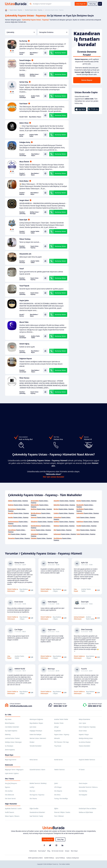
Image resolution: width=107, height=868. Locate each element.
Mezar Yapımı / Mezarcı (12, 816)
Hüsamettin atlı (25, 254)
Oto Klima (57, 795)
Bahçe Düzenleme (84, 719)
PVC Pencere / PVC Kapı (62, 742)
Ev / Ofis (8, 715)
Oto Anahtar (9, 791)
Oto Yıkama (33, 799)
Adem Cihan (24, 123)
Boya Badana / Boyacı (34, 53)
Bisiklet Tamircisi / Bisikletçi (38, 783)
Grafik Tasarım (10, 812)
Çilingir (56, 727)
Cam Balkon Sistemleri (12, 727)
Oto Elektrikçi (83, 791)
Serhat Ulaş (24, 82)
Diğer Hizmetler (11, 804)
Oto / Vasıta (10, 779)
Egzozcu (8, 787)
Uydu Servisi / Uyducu (12, 773)
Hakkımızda (33, 851)
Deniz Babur (24, 181)
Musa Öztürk (24, 162)
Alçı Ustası (8, 719)
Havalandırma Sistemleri (37, 812)
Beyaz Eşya (9, 755)
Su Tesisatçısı (9, 746)
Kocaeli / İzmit (24, 117)
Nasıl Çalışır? (42, 851)
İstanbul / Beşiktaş (22, 194)
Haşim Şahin (24, 300)
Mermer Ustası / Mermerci (38, 738)
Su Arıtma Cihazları (85, 742)
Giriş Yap (93, 4)
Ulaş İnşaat (76, 590)
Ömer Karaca (24, 378)
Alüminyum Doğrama (36, 719)
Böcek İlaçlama (10, 723)
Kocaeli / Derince (22, 315)
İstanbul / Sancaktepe (23, 155)
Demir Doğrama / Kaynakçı (87, 727)
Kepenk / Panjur (84, 734)
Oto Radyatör (83, 795)
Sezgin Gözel (24, 200)
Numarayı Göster (60, 53)
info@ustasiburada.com (21, 706)
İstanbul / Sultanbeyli (23, 97)
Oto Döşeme (58, 791)
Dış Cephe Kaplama (11, 731)
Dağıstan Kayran (26, 359)
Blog (49, 851)
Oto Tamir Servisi (10, 799)
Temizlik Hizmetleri (36, 746)
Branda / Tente (59, 723)
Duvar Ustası (83, 731)
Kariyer (67, 851)
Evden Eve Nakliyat (36, 734)
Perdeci (32, 742)
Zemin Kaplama (10, 750)
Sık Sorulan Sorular (58, 851)
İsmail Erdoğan (25, 60)
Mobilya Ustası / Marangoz (34, 75)
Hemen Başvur (87, 80)
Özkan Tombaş (25, 239)
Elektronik (9, 765)
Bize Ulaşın (74, 851)
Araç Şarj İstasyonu (11, 783)
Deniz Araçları (83, 783)
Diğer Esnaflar (34, 808)
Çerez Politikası (60, 858)
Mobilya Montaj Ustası (86, 738)
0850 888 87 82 (95, 706)
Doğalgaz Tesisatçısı (36, 731)
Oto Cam (32, 791)
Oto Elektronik (10, 795)
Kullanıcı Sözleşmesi (73, 858)
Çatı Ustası (33, 727)
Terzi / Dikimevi (59, 816)
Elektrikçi (8, 734)
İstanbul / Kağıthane (22, 174)
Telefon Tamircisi (59, 770)
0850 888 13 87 (60, 706)
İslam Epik (23, 220)
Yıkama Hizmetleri (85, 746)
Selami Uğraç (24, 344)
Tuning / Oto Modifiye (61, 799)
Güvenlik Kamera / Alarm (37, 770)
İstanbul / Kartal (22, 53)
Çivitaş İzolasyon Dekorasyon (79, 618)
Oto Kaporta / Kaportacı (37, 795)
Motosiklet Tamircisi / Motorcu (88, 787)
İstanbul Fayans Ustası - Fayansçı (34, 10)
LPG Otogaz (58, 787)
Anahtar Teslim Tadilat (35, 97)
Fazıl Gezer (24, 104)
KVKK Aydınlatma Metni (35, 858)
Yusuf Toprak (24, 286)
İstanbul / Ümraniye (22, 75)
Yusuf (22, 269)
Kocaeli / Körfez (22, 135)
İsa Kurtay (23, 41)
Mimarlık (57, 738)
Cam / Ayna (82, 723)
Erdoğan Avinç (25, 142)
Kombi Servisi (59, 760)
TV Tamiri (82, 770)
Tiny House (58, 746)
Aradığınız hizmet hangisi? (42, 4)
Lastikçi (32, 787)
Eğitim (56, 808)
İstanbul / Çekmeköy (22, 213)
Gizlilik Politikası (49, 858)
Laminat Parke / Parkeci (12, 738)
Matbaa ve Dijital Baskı (86, 812)
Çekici (56, 783)
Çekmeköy (21, 32)
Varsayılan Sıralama (53, 32)
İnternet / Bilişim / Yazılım (62, 812)
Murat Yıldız (24, 322)
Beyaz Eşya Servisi (11, 760)
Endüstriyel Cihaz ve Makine (88, 808)
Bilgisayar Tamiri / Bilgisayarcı (14, 770)
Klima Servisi (34, 760)
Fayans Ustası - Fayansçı (16, 10)
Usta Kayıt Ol (81, 4)
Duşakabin (58, 731)
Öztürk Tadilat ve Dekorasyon (13, 590)
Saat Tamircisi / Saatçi (36, 816)
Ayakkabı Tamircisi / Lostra (13, 808)
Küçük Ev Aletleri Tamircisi (87, 760)
